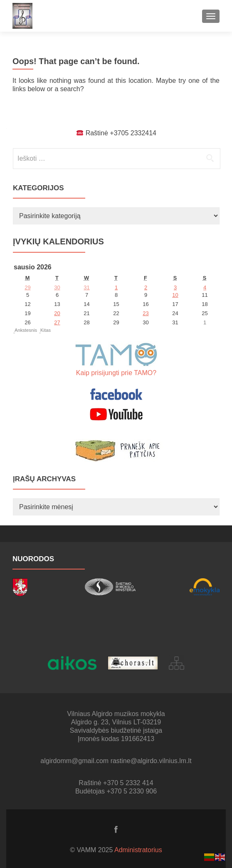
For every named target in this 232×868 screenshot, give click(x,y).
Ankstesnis (26, 330)
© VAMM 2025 (92, 850)
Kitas (46, 330)
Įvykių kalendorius (58, 241)
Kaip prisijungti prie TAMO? (116, 373)
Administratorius (138, 850)
